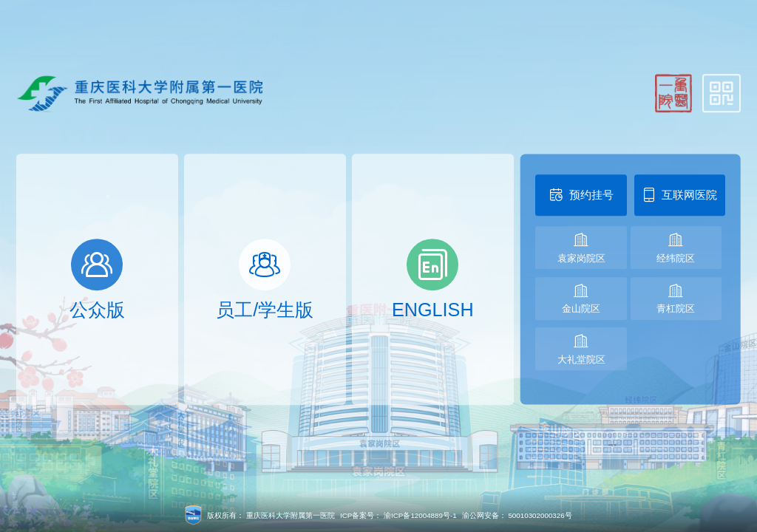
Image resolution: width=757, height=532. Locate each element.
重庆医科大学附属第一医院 (291, 515)
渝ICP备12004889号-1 (420, 515)
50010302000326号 (540, 515)
